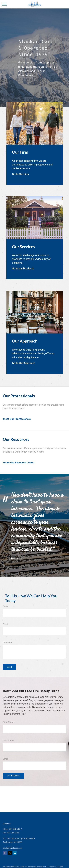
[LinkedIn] (15, 853)
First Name (8, 722)
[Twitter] (10, 853)
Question (7, 643)
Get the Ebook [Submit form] (13, 776)
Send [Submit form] (9, 667)
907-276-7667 (15, 829)
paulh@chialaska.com (13, 848)
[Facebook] (5, 853)
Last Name (8, 741)
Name (6, 606)
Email (6, 624)
